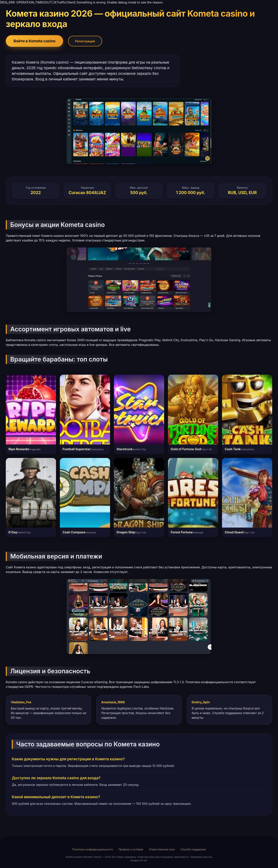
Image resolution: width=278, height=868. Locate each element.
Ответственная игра (162, 849)
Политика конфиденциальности (92, 849)
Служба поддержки (193, 849)
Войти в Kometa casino (34, 41)
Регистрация (85, 41)
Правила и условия (131, 849)
